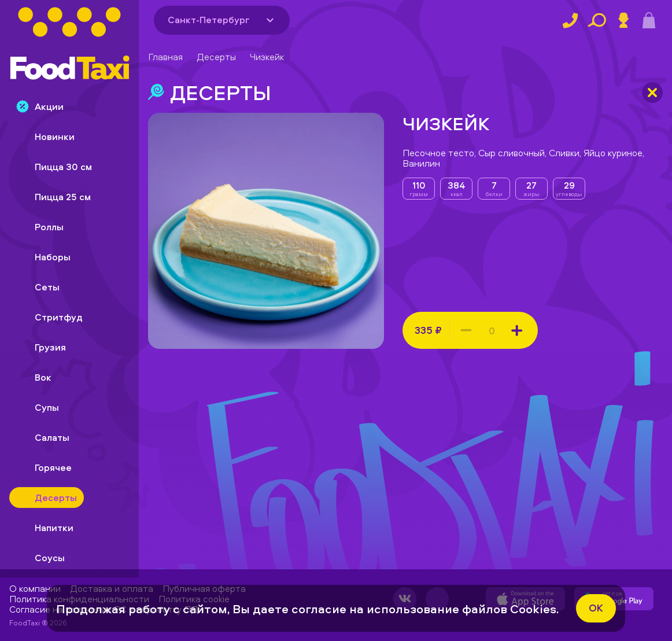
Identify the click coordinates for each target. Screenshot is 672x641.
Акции (40, 106)
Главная (165, 57)
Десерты (216, 57)
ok (596, 608)
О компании (35, 588)
